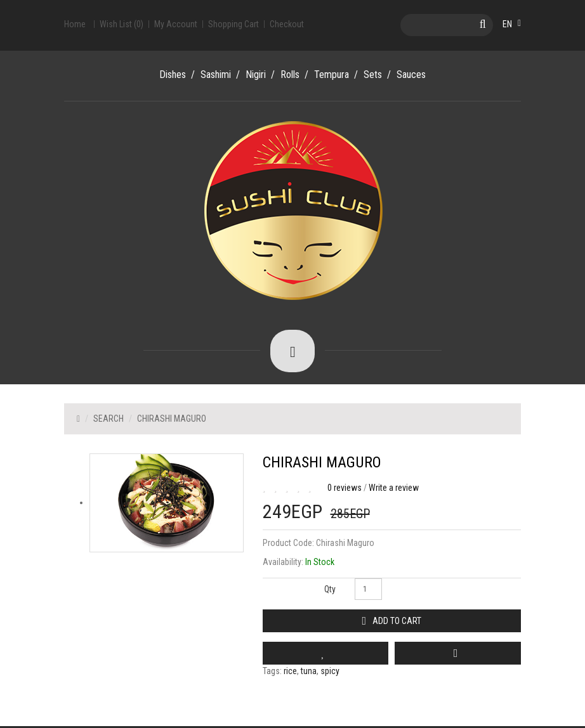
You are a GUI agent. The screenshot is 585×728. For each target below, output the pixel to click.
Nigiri (256, 75)
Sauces (411, 75)
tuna (309, 673)
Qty (330, 591)
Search (108, 420)
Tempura (332, 75)
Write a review (394, 490)
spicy (330, 673)
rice (290, 673)
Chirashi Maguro (172, 420)
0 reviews (345, 490)
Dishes (173, 75)
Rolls (290, 75)
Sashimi (216, 75)
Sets (373, 75)
